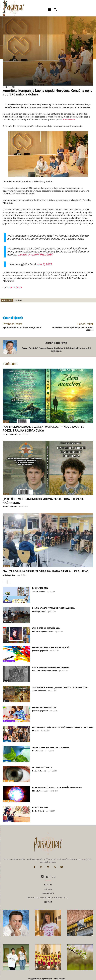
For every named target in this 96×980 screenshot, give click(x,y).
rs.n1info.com (15, 288)
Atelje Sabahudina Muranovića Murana (51, 667)
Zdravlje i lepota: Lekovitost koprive (51, 747)
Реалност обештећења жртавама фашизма (54, 608)
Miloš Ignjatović (39, 612)
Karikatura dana (40, 588)
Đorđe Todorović (39, 771)
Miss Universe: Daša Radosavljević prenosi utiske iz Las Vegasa (63, 727)
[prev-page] (5, 582)
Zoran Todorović (56, 343)
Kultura (6, 566)
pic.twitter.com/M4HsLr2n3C (35, 255)
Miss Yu (35, 731)
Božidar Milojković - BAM (42, 631)
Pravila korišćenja (59, 979)
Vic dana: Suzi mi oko (42, 767)
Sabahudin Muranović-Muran (45, 671)
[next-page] (9, 582)
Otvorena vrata (9, 661)
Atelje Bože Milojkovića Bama (46, 628)
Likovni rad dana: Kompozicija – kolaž (50, 647)
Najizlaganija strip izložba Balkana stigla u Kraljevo (46, 571)
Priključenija (8, 622)
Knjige (6, 422)
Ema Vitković (38, 751)
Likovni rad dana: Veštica (44, 707)
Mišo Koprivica (9, 575)
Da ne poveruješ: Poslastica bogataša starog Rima (57, 787)
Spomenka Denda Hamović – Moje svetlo (22, 327)
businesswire (69, 120)
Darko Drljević (38, 811)
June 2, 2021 (44, 264)
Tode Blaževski (38, 591)
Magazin (7, 741)
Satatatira (7, 602)
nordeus (18, 300)
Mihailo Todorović (40, 791)
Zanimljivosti (8, 781)
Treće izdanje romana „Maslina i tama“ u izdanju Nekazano (60, 687)
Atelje (6, 642)
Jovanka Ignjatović (40, 651)
